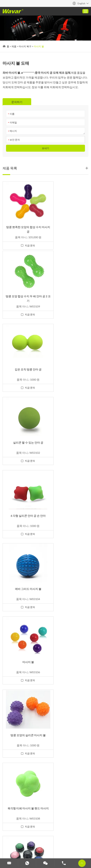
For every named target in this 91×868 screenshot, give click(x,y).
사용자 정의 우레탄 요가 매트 (44, 834)
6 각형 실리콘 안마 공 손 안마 (23, 361)
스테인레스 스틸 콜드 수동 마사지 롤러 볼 (23, 571)
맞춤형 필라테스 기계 (17, 843)
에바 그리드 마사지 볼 (68, 361)
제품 (14, 46)
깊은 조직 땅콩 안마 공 (23, 292)
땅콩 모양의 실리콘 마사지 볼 (68, 430)
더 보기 (24, 838)
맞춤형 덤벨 (40, 847)
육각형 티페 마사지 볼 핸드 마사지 (23, 502)
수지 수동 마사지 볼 (68, 500)
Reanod (7, 823)
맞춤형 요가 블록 (42, 843)
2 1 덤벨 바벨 (39, 829)
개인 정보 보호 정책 (25, 823)
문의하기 (8, 795)
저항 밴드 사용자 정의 (63, 847)
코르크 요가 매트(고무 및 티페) (67, 829)
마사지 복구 (25, 46)
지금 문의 (25, 241)
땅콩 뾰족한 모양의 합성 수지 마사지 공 (23, 225)
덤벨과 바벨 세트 (21, 847)
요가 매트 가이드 (14, 834)
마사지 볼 (39, 46)
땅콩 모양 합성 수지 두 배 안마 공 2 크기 (68, 225)
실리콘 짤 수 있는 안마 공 (68, 292)
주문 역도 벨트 (63, 843)
